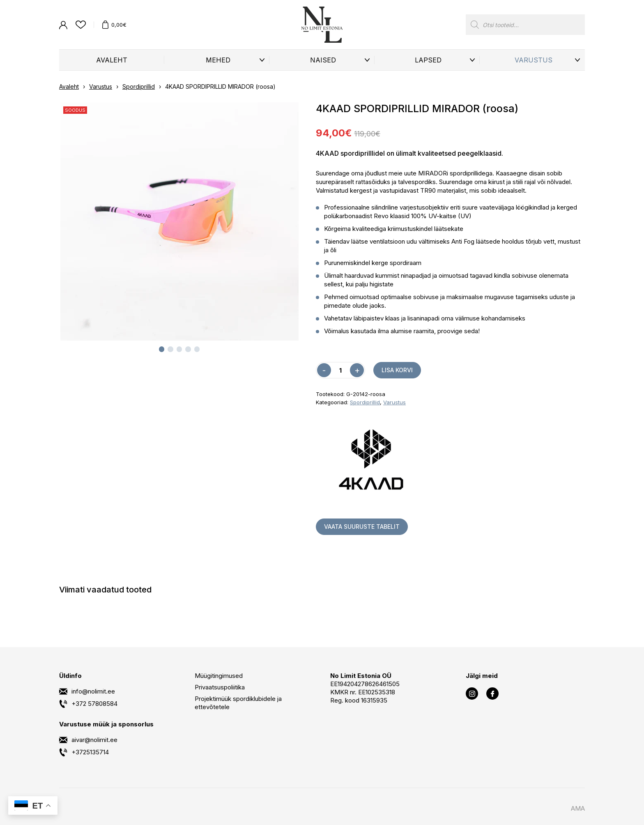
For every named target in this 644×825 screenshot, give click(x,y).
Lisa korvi (397, 370)
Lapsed (428, 60)
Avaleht (112, 60)
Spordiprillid (139, 86)
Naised (323, 60)
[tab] (162, 349)
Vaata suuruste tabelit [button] (362, 527)
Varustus (534, 60)
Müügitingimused (219, 676)
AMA (578, 808)
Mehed (218, 60)
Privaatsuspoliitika (220, 687)
